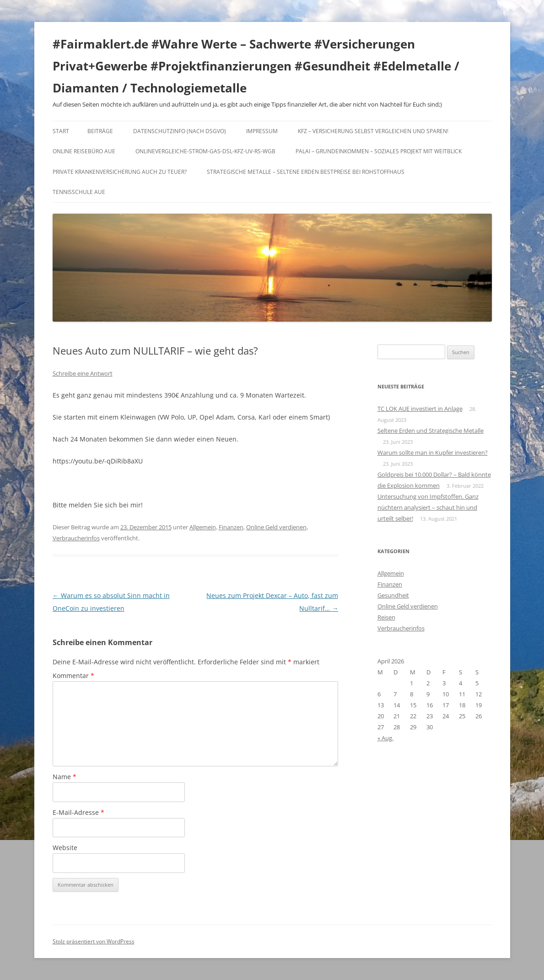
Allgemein (203, 527)
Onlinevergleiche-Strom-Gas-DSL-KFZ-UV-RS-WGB (205, 151)
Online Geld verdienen (276, 527)
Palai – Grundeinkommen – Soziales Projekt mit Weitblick (379, 151)
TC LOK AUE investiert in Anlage (420, 409)
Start (61, 131)
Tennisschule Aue (79, 192)
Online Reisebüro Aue (84, 151)
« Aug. (385, 738)
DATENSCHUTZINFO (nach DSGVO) (180, 131)
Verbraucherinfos (76, 538)
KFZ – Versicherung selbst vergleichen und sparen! (373, 131)
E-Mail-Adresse (78, 812)
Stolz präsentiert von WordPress (94, 941)
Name (65, 777)
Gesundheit (393, 595)
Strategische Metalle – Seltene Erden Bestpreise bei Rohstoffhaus (306, 172)
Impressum (262, 131)
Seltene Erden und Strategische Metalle (431, 431)
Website (65, 848)
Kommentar (73, 676)
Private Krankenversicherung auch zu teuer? (120, 172)
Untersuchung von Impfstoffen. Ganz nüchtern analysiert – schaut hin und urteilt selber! (428, 507)
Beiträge (100, 131)
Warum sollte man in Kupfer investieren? (433, 452)
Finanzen (231, 527)
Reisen (386, 617)
